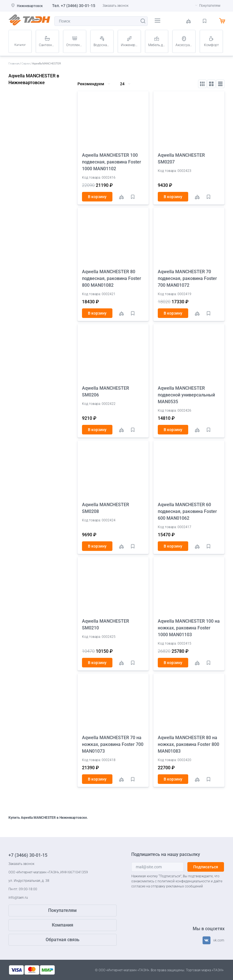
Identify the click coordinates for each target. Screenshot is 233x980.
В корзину (97, 197)
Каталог (20, 45)
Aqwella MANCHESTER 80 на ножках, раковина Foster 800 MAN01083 (188, 744)
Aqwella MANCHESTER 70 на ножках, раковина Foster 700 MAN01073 (113, 744)
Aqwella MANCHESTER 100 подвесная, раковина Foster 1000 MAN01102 (112, 162)
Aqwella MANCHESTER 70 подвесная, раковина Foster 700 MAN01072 (187, 278)
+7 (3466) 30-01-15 (78, 6)
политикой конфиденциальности (184, 881)
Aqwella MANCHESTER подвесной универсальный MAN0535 (186, 395)
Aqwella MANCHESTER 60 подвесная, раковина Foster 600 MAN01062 (187, 511)
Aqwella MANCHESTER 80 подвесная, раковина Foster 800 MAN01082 (112, 278)
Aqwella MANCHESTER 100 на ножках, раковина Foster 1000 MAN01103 (189, 628)
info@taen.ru (18, 898)
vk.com (219, 940)
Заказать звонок (116, 6)
